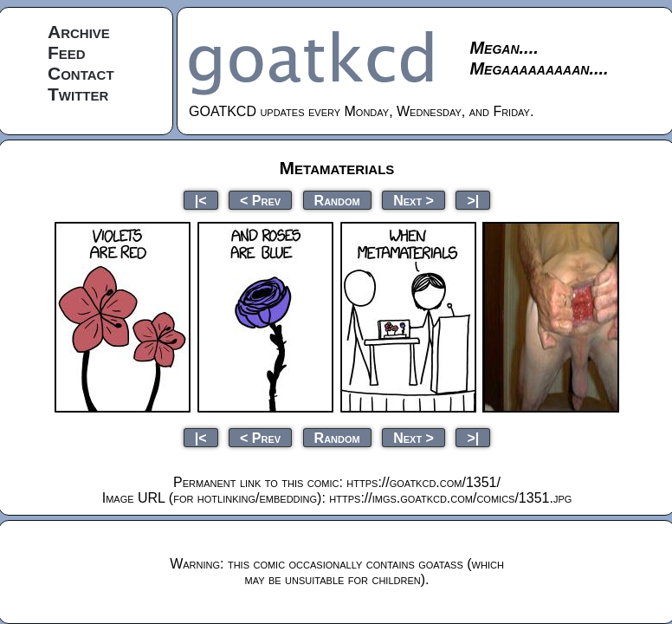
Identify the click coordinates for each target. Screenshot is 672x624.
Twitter (78, 94)
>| (473, 200)
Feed (67, 52)
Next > (414, 200)
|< (201, 200)
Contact (81, 73)
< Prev (260, 200)
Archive (79, 32)
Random (337, 200)
